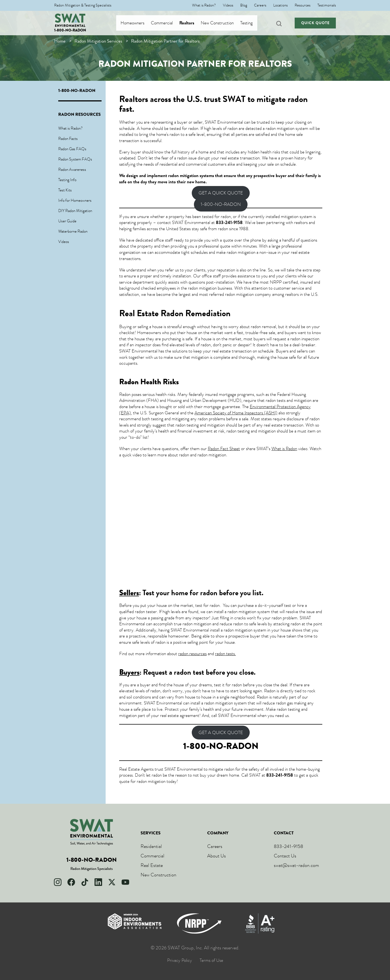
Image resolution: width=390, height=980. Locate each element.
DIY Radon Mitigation (75, 211)
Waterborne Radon (73, 231)
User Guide (67, 221)
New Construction (222, 23)
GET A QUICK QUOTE (221, 193)
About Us (217, 856)
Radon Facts (68, 139)
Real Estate (152, 865)
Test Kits (65, 190)
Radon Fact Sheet (224, 449)
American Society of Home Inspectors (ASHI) (236, 413)
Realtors (192, 23)
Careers (260, 5)
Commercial (167, 23)
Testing (252, 23)
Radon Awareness (72, 169)
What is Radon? (204, 5)
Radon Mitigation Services (98, 41)
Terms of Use (211, 960)
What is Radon (284, 449)
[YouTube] (125, 882)
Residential (151, 846)
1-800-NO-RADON (70, 30)
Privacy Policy (180, 960)
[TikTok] (85, 882)
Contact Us (285, 856)
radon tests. (225, 654)
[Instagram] (58, 882)
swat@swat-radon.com (296, 865)
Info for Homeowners (75, 200)
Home (60, 41)
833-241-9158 (288, 846)
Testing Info (67, 180)
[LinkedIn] (98, 882)
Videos (228, 5)
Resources (303, 5)
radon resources (192, 654)
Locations (280, 5)
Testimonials (327, 5)
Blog (244, 5)
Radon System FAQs (75, 159)
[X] (112, 882)
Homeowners (138, 23)
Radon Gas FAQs (72, 149)
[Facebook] (71, 882)
